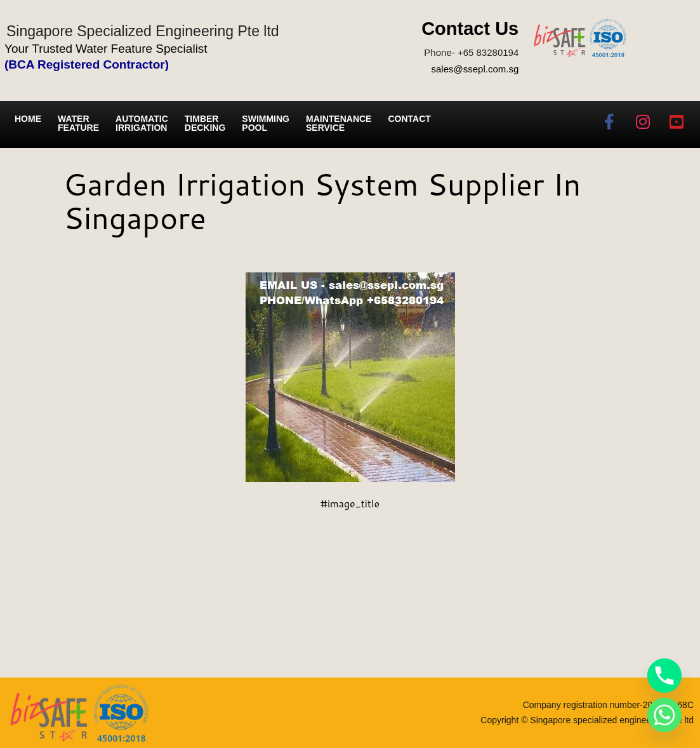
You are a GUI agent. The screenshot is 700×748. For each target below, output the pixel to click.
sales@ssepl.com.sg (475, 69)
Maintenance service (339, 123)
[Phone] (664, 676)
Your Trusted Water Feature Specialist (106, 49)
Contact (409, 119)
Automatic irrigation (142, 123)
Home (28, 119)
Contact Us (470, 29)
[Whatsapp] (664, 715)
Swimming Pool (266, 123)
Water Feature (78, 123)
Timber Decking (205, 123)
